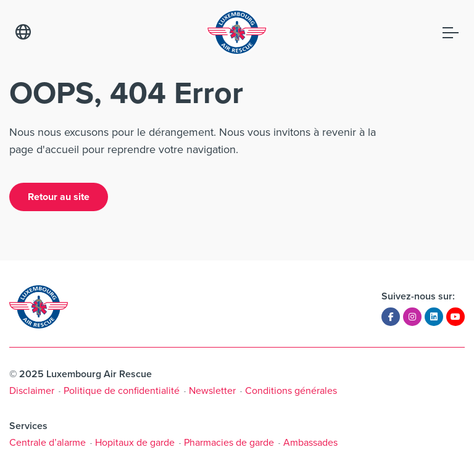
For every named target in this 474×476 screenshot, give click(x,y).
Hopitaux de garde (135, 442)
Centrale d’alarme (48, 442)
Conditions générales (291, 390)
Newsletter (212, 390)
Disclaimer (32, 390)
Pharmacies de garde (229, 442)
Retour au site (59, 197)
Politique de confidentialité (122, 390)
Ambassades (310, 442)
